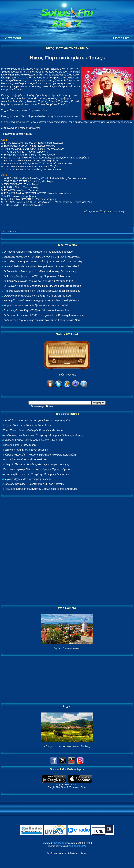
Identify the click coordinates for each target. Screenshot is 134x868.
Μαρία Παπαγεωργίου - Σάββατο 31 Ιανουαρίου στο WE (36, 305)
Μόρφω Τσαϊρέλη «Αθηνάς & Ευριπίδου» (27, 425)
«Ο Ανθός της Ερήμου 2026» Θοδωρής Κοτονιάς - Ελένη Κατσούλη (43, 261)
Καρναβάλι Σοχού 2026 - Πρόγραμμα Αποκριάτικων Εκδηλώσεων (42, 300)
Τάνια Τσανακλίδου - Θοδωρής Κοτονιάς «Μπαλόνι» (33, 430)
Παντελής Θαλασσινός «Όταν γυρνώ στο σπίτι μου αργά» (37, 420)
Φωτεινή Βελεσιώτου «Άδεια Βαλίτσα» (25, 459)
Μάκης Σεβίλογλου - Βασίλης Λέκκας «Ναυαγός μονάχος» (37, 464)
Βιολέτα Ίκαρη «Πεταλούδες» (20, 445)
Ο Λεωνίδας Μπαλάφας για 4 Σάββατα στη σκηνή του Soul (38, 296)
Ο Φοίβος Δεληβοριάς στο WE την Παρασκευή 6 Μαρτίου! (37, 276)
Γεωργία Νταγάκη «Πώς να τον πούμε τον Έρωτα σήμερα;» (38, 469)
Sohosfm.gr (61, 843)
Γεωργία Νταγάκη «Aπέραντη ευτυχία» (26, 450)
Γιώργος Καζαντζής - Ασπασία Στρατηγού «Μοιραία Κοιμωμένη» (40, 455)
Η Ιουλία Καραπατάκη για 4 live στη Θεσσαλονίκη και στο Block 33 (42, 291)
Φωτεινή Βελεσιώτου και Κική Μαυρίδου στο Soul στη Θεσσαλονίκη (42, 266)
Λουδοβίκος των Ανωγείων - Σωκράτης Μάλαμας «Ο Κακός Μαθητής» (44, 435)
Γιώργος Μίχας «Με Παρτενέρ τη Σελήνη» (27, 479)
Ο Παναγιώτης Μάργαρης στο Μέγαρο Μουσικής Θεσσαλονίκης (40, 271)
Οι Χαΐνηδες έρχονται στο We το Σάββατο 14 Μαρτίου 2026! (38, 281)
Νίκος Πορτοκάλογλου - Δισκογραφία (105, 211)
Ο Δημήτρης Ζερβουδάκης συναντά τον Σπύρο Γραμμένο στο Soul (42, 320)
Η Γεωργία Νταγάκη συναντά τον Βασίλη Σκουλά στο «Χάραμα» (40, 489)
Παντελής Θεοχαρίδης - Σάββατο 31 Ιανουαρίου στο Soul (37, 310)
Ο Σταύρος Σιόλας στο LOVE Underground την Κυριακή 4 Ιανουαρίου (44, 315)
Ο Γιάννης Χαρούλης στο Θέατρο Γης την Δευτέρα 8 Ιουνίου (38, 252)
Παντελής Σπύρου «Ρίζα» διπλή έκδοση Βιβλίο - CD (33, 440)
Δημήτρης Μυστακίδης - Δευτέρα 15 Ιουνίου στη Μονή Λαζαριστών (42, 257)
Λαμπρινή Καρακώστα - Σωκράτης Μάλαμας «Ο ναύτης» (36, 474)
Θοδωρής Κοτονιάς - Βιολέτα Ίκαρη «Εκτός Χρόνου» (34, 484)
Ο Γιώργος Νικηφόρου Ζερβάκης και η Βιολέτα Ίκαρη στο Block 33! (42, 286)
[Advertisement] (67, 551)
